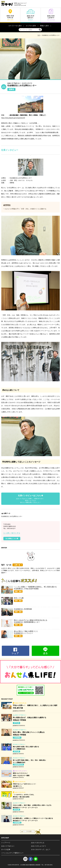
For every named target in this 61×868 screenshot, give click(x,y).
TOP (39, 35)
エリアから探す (31, 26)
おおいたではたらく (8, 846)
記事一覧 (17, 565)
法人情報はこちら (12, 539)
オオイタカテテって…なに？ (41, 849)
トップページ (6, 843)
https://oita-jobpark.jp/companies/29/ (13, 118)
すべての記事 (6, 849)
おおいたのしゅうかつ (38, 846)
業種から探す (45, 26)
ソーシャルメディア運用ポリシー (12, 853)
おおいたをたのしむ (38, 843)
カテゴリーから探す (15, 26)
